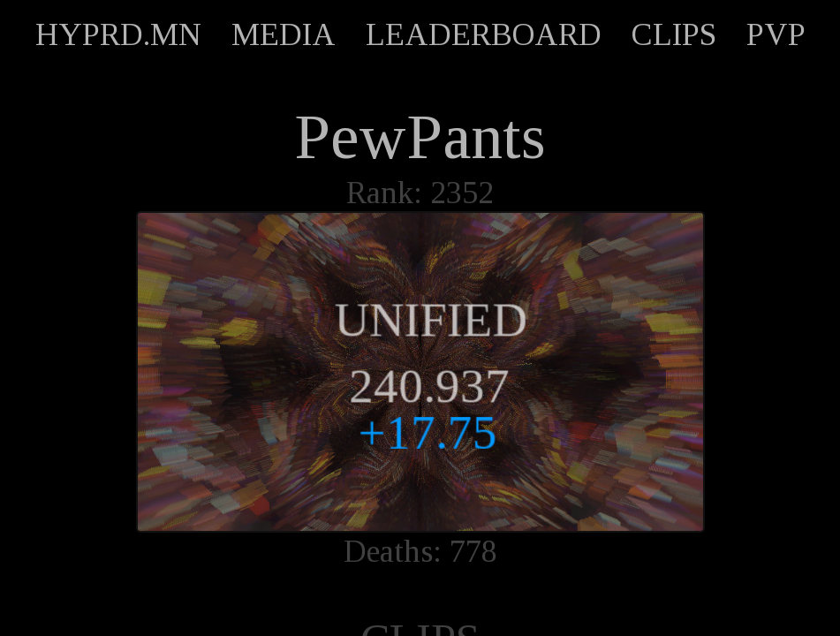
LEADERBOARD (484, 34)
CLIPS (674, 34)
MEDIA (284, 34)
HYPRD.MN (118, 34)
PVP (776, 34)
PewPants (420, 137)
